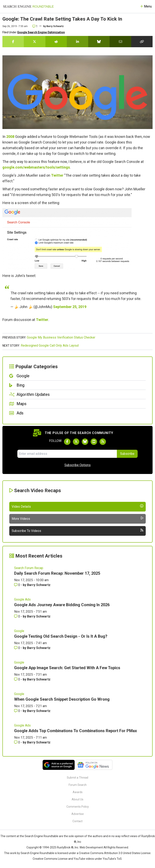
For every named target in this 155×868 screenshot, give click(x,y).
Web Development (91, 847)
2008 (10, 137)
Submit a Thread (77, 778)
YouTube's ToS (112, 859)
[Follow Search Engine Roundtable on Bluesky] (85, 442)
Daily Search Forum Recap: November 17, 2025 (57, 573)
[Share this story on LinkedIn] (77, 42)
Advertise (78, 814)
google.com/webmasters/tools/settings (36, 167)
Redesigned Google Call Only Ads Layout (50, 345)
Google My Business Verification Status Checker (61, 337)
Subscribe (127, 454)
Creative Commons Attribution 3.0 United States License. (115, 853)
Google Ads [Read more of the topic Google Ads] (22, 599)
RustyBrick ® (65, 847)
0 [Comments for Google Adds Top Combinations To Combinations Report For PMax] (17, 742)
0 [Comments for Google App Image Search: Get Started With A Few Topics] (17, 679)
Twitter (57, 175)
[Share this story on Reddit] (56, 42)
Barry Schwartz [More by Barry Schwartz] (39, 585)
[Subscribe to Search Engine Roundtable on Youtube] (94, 442)
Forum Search (78, 785)
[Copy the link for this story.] (142, 42)
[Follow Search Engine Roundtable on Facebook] (67, 442)
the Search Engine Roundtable (39, 836)
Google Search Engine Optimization (41, 32)
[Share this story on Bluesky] (99, 42)
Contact (77, 821)
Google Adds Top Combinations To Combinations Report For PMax (75, 731)
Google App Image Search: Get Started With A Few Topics (67, 668)
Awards (78, 792)
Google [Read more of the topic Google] (19, 631)
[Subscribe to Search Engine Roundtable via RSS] (103, 442)
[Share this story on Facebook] (13, 42)
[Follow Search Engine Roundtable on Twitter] (76, 442)
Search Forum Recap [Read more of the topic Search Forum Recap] (29, 568)
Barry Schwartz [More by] (55, 26)
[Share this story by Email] (120, 42)
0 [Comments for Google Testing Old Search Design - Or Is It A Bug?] (17, 648)
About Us (77, 799)
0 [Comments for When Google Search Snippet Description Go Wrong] (17, 711)
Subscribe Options (77, 465)
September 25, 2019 (70, 307)
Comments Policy (78, 807)
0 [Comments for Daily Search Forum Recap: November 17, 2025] (17, 585)
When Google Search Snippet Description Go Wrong (62, 699)
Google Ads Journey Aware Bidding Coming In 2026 (62, 605)
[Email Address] (67, 454)
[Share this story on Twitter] (35, 42)
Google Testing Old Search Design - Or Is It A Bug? (61, 636)
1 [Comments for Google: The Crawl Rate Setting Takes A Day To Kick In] (35, 26)
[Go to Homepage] (28, 6)
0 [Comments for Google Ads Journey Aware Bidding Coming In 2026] (17, 616)
